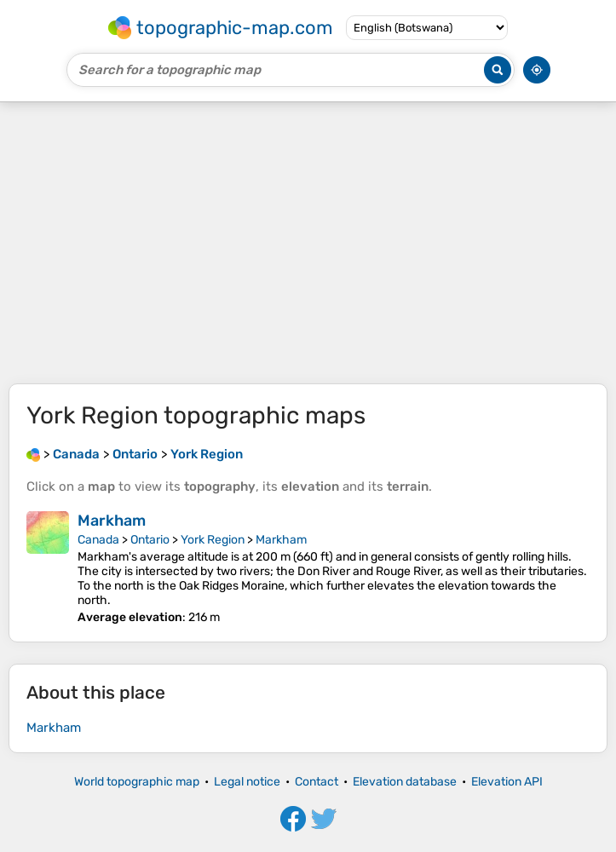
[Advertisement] (308, 243)
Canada (98, 540)
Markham (112, 521)
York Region (213, 540)
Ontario (150, 540)
